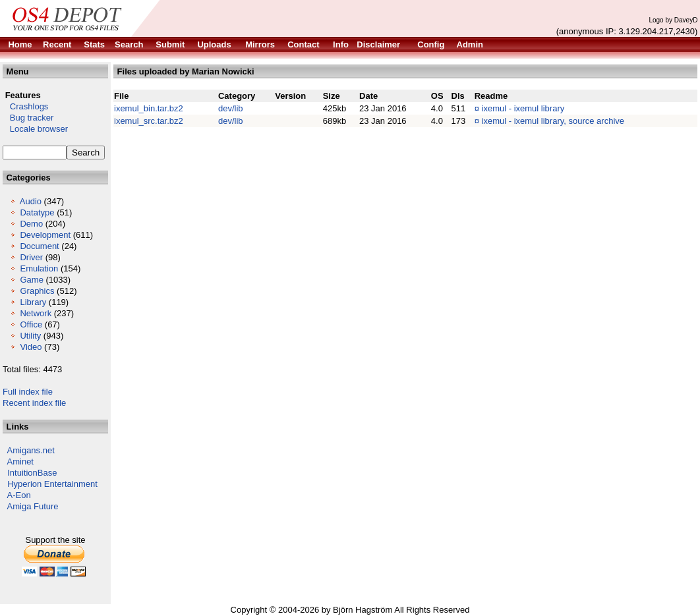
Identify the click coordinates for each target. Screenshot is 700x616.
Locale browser (35, 129)
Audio (31, 201)
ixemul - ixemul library (523, 108)
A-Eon (19, 495)
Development (45, 235)
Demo (31, 224)
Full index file (28, 392)
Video (31, 347)
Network (36, 313)
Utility (30, 336)
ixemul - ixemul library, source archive (553, 121)
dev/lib (231, 108)
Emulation (39, 268)
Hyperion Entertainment (52, 484)
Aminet (20, 462)
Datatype (37, 212)
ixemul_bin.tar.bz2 (149, 108)
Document (39, 246)
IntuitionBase (32, 473)
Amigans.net (31, 450)
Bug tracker (28, 118)
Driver (31, 257)
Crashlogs (25, 106)
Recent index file (34, 403)
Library (33, 302)
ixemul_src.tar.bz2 (149, 121)
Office (31, 324)
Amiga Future (33, 506)
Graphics (37, 291)
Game (31, 280)
